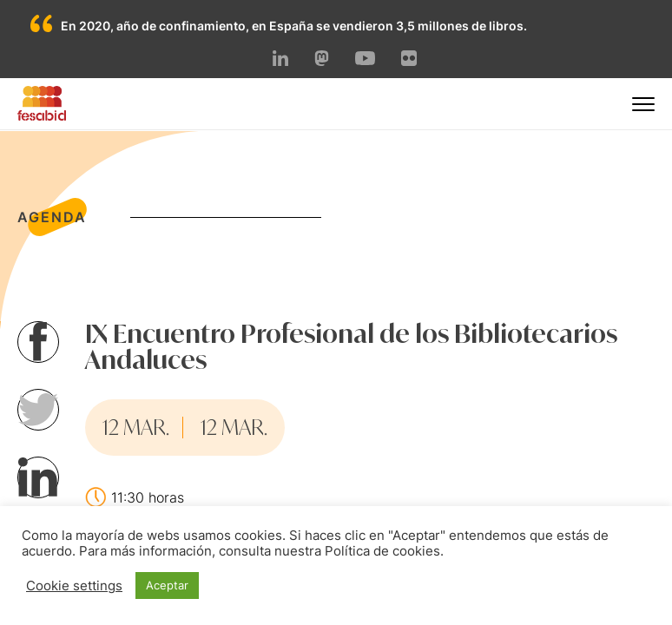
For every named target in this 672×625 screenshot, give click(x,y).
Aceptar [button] (167, 585)
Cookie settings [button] (74, 586)
